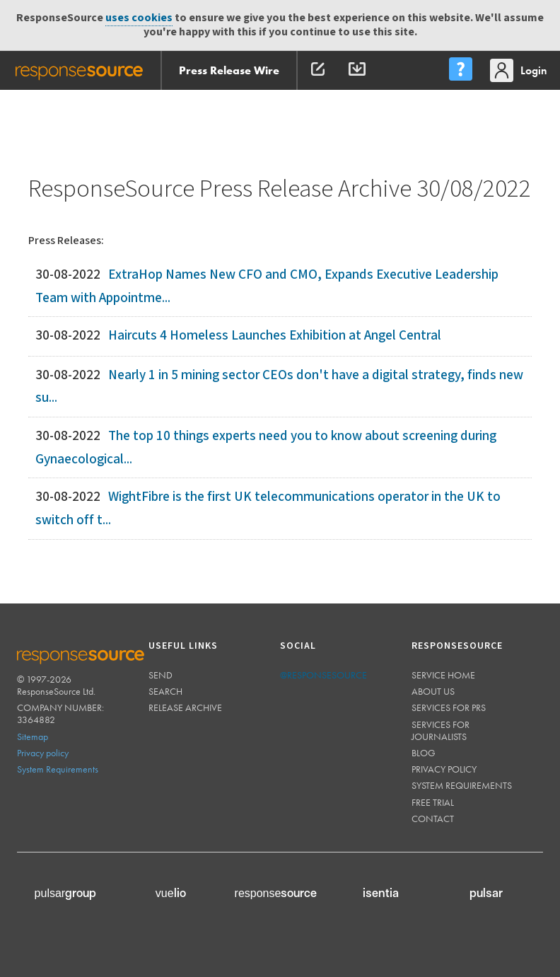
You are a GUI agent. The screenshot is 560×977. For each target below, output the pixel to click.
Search (165, 691)
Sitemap (33, 736)
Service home (443, 675)
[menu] (460, 70)
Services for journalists (441, 730)
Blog (424, 753)
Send (161, 675)
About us (433, 691)
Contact (433, 819)
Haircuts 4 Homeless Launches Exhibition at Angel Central (275, 336)
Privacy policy (43, 753)
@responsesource (323, 675)
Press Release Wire (229, 70)
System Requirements (58, 769)
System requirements (462, 785)
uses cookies (139, 18)
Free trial (433, 802)
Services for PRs (449, 707)
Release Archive (185, 707)
